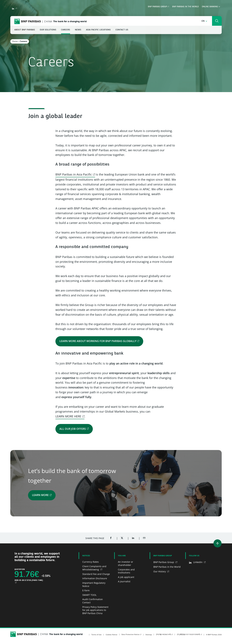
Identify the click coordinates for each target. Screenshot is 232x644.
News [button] (78, 30)
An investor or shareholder (126, 563)
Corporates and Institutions (126, 571)
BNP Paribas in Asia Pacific (74, 174)
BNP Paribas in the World (167, 567)
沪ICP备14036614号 (163, 634)
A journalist (124, 581)
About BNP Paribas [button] (25, 30)
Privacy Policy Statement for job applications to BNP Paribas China (95, 610)
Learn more (40, 495)
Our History (160, 571)
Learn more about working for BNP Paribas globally (98, 341)
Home (15, 41)
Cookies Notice (111, 635)
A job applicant (126, 577)
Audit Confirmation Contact (93, 601)
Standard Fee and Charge (96, 574)
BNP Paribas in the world (185, 7)
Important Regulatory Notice (94, 584)
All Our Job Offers (73, 429)
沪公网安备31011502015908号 (188, 634)
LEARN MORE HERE (68, 416)
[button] (204, 21)
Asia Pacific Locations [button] (98, 30)
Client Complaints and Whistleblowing (94, 568)
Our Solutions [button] (48, 30)
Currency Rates (91, 562)
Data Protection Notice (130, 634)
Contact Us (122, 30)
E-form (86, 590)
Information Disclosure (95, 578)
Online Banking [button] (211, 7)
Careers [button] (66, 30)
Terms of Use (96, 635)
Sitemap (149, 635)
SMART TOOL (89, 595)
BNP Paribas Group (157, 7)
